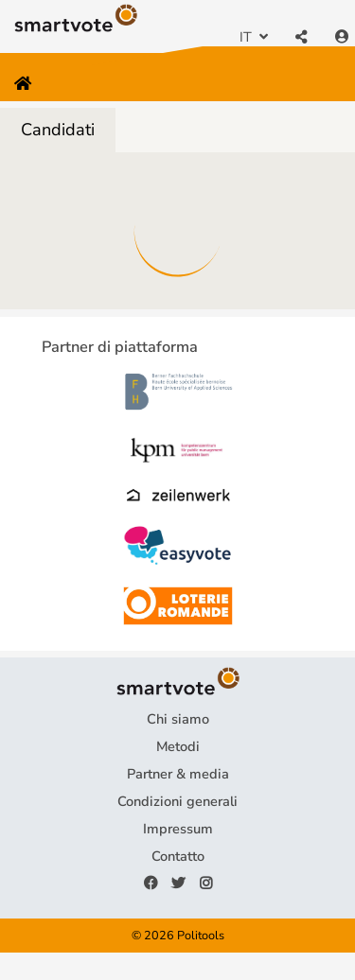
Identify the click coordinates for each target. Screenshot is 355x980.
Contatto (178, 856)
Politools (201, 935)
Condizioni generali (177, 801)
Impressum (178, 829)
